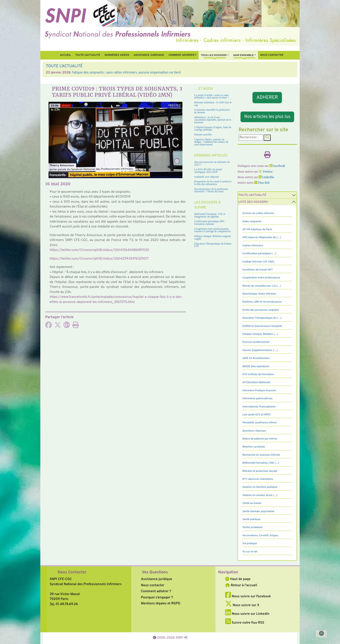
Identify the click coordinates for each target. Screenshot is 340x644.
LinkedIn (266, 177)
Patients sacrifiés (203, 135)
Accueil (65, 55)
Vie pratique (250, 544)
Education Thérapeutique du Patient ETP (213, 245)
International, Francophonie (259, 407)
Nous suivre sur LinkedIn (247, 614)
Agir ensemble (243, 55)
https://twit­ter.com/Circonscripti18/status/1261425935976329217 (99, 259)
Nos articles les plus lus (267, 117)
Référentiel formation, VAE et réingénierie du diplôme (210, 215)
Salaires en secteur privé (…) (260, 495)
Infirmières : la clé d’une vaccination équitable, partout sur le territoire (213, 120)
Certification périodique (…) (259, 254)
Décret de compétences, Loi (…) (262, 286)
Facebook (277, 166)
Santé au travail (252, 503)
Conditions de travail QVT (258, 270)
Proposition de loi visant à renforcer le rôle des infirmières (213, 183)
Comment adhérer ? (156, 591)
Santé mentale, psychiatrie (258, 511)
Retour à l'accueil (241, 585)
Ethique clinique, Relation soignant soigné (213, 238)
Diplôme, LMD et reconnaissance (262, 302)
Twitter (266, 172)
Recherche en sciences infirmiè (261, 455)
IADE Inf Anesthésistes (256, 358)
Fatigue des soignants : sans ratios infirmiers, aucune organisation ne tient (126, 73)
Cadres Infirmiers (253, 246)
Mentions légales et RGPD (161, 604)
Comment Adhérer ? (182, 55)
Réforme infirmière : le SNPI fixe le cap (213, 104)
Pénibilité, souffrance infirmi (260, 423)
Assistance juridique (149, 55)
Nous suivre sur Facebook (248, 597)
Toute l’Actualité (88, 55)
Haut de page (238, 579)
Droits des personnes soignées (261, 310)
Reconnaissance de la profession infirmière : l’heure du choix (211, 190)
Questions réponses (254, 431)
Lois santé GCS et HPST (257, 415)
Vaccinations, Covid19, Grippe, (260, 536)
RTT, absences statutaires (258, 479)
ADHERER (267, 98)
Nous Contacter (72, 572)
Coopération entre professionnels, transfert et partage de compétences (213, 230)
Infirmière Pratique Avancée (259, 391)
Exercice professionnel (256, 342)
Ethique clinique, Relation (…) (260, 334)
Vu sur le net (250, 552)
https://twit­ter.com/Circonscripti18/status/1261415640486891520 (99, 250)
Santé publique (251, 519)
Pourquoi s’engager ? (157, 598)
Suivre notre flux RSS (245, 623)
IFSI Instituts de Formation (258, 374)
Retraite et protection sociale (260, 471)
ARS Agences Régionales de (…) (262, 237)
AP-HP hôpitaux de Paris (257, 229)
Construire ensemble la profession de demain (212, 111)
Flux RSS (262, 183)
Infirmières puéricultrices (258, 399)
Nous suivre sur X (242, 605)
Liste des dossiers (253, 202)
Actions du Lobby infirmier (258, 213)
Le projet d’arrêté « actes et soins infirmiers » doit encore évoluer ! (212, 97)
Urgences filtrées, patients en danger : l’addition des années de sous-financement (211, 142)
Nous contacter (272, 55)
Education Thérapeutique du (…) (262, 318)
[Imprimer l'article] (76, 327)
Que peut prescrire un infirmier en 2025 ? (212, 163)
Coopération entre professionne (261, 278)
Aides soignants (252, 222)
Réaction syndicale (254, 447)
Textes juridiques (253, 527)
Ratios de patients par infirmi (260, 439)
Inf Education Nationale (256, 382)
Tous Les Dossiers (214, 55)
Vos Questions (155, 572)
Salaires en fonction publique (260, 487)
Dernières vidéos (117, 55)
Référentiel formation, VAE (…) (261, 463)
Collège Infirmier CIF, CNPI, (259, 262)
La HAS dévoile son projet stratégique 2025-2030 (208, 171)
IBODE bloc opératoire (256, 366)
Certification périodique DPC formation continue (210, 223)
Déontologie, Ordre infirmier (259, 294)
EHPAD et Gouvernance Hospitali (262, 326)
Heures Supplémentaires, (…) (260, 350)
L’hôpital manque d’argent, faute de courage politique (213, 129)
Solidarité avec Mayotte (207, 177)
